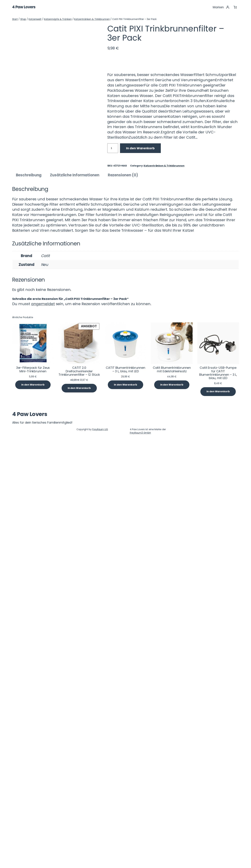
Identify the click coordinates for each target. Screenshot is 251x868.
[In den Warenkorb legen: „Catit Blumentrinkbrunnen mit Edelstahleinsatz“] (172, 810)
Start (15, 19)
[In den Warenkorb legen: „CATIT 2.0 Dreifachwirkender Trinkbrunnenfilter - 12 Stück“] (79, 813)
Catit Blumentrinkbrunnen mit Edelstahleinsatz (172, 795)
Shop (23, 19)
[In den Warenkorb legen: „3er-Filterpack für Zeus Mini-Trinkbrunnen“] (33, 810)
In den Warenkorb (140, 148)
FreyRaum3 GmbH (140, 858)
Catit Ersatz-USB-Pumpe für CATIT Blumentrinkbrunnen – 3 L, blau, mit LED (218, 798)
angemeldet (43, 729)
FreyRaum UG (100, 854)
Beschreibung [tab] (29, 600)
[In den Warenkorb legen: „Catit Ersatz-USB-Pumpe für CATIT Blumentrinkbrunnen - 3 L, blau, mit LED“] (218, 817)
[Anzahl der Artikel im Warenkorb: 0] (235, 7)
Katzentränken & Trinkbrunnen (92, 19)
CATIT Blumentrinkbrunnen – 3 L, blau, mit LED (125, 795)
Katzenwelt (35, 19)
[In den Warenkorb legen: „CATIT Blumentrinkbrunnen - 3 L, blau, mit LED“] (125, 810)
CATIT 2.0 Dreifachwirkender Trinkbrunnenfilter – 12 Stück (79, 796)
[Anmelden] (228, 7)
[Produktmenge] (113, 148)
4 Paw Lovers (24, 7)
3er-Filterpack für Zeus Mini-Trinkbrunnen (33, 795)
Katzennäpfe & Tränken (58, 19)
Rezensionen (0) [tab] (123, 600)
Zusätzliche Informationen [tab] (75, 600)
